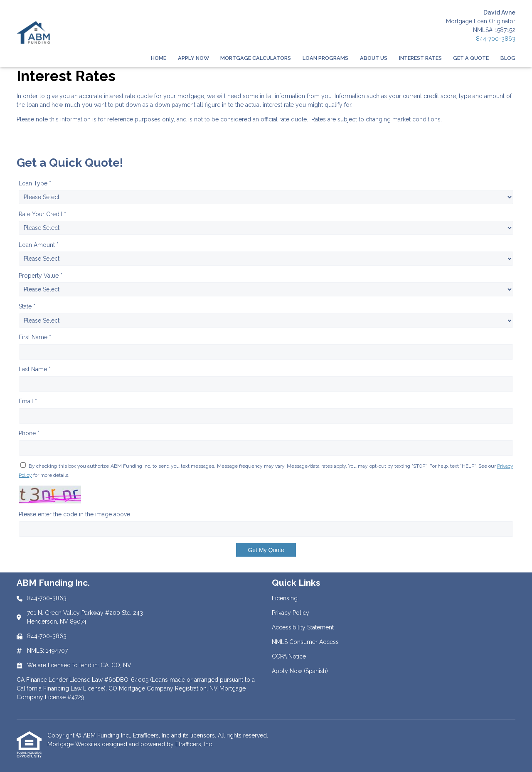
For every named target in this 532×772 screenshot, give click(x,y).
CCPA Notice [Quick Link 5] (289, 656)
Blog (508, 58)
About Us (374, 58)
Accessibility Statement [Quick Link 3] (303, 627)
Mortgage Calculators (256, 58)
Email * (28, 401)
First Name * (35, 337)
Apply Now (193, 58)
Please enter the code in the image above (74, 514)
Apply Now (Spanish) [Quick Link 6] (300, 671)
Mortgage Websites (75, 744)
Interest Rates (420, 58)
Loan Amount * (39, 245)
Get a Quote (471, 58)
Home (159, 58)
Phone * (29, 433)
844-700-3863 (496, 39)
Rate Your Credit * (42, 214)
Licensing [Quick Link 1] (285, 598)
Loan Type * (35, 183)
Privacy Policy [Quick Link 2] (291, 613)
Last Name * (35, 369)
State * (27, 306)
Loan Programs (325, 58)
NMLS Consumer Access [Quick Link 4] (305, 642)
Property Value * (41, 276)
